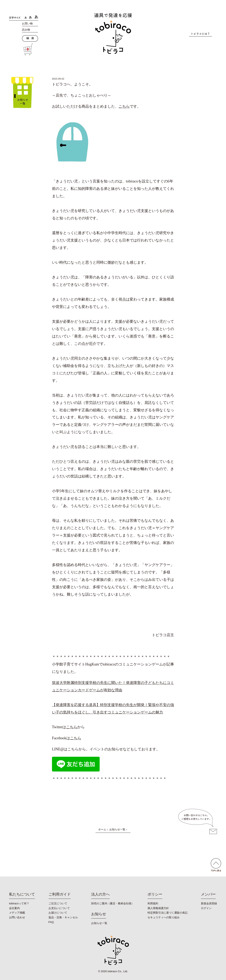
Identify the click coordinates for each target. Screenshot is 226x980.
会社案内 (14, 908)
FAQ (51, 922)
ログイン (206, 908)
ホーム (102, 829)
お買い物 (27, 23)
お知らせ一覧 (117, 829)
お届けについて (58, 913)
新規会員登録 (209, 903)
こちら (124, 106)
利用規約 (153, 903)
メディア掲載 (17, 913)
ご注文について (58, 903)
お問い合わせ (17, 917)
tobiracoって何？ (19, 903)
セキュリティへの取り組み (164, 917)
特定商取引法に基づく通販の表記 (168, 913)
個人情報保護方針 (158, 908)
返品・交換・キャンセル (63, 917)
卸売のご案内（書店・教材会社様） (113, 903)
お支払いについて (59, 908)
